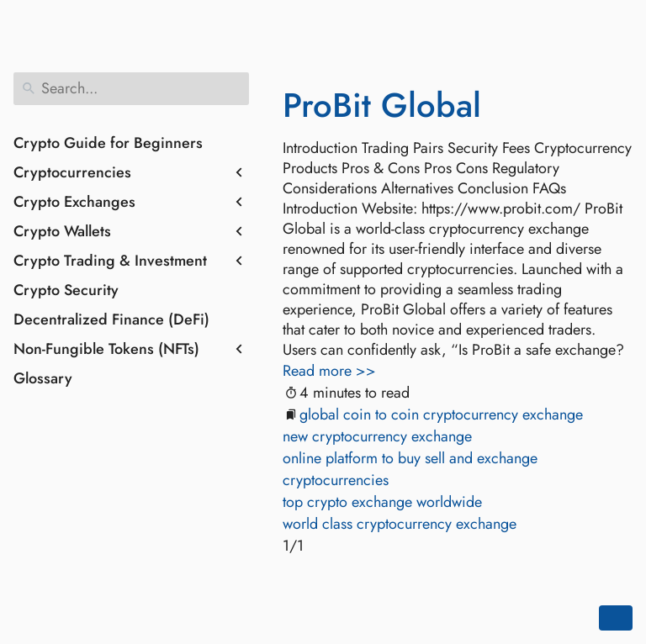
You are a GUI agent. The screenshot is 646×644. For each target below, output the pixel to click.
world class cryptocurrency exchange (400, 524)
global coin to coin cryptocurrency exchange (441, 414)
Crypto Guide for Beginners (108, 143)
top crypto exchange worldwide (382, 502)
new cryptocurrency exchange (377, 436)
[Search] (131, 89)
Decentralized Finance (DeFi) (111, 319)
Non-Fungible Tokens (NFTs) (106, 349)
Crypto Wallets (62, 231)
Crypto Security (66, 290)
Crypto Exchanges (74, 202)
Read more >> (329, 371)
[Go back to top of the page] (616, 618)
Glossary (43, 378)
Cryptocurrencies (72, 172)
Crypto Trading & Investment (110, 261)
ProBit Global (382, 105)
